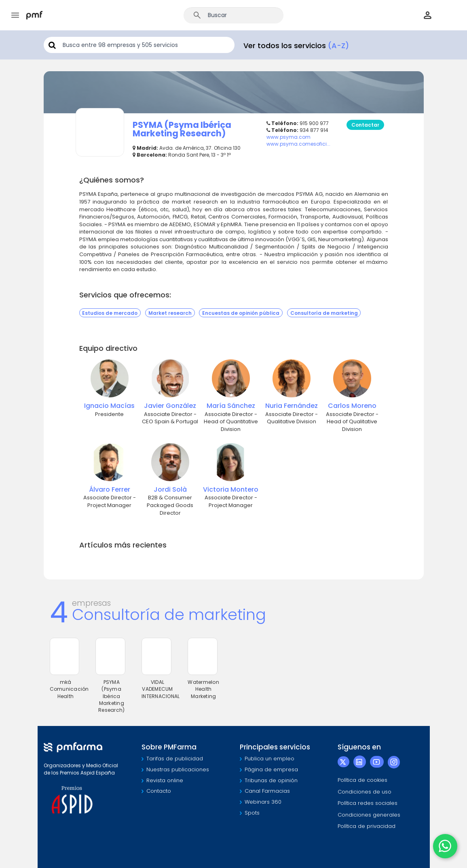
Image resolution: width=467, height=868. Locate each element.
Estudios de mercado (110, 313)
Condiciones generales (369, 815)
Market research (170, 313)
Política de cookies (362, 780)
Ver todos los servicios (296, 46)
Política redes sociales (368, 803)
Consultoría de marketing (324, 313)
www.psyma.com (288, 137)
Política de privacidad (367, 826)
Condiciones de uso (365, 792)
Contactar (365, 125)
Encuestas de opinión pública (241, 313)
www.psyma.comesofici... (298, 144)
